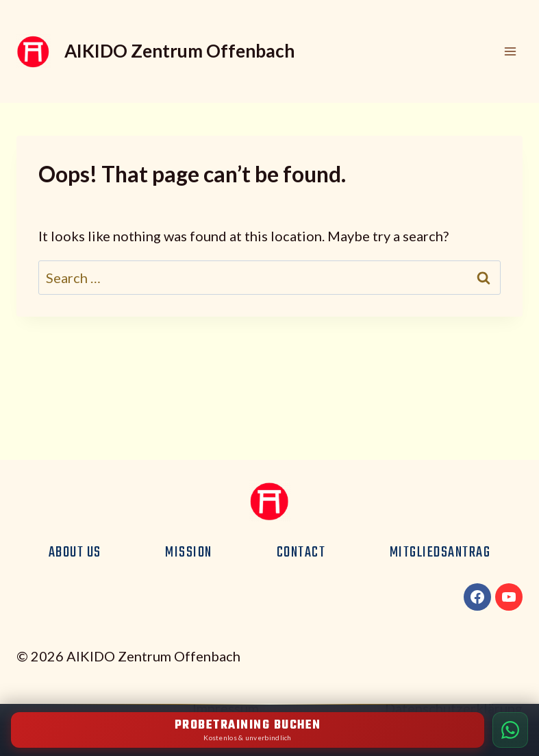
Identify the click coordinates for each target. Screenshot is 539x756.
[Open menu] (510, 51)
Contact (301, 552)
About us (75, 552)
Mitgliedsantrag (440, 552)
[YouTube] (509, 597)
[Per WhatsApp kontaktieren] (510, 730)
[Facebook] (477, 597)
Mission (189, 552)
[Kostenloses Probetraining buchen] (248, 730)
